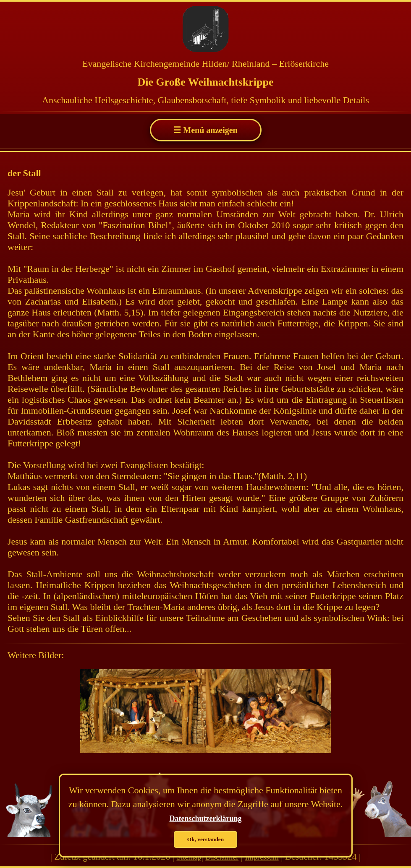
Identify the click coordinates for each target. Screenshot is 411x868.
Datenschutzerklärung (206, 818)
